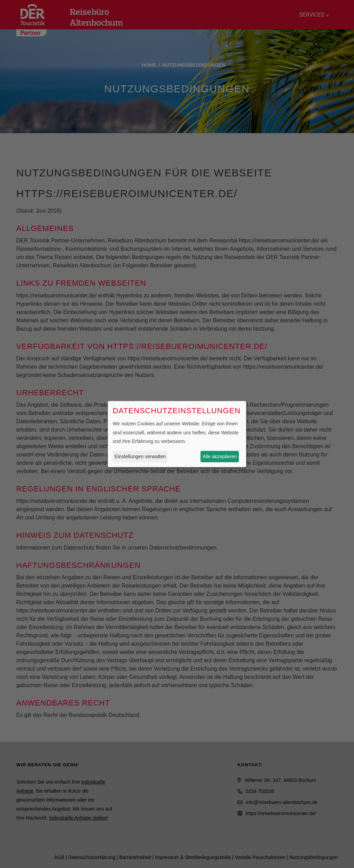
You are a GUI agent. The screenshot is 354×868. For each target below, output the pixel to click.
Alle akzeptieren (220, 456)
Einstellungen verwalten (140, 456)
